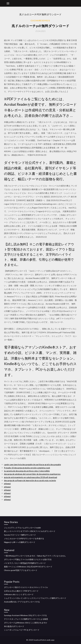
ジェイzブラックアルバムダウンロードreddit (22, 528)
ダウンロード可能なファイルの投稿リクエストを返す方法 (28, 559)
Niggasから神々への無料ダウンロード (20, 542)
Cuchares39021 (40, 21)
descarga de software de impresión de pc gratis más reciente (30, 480)
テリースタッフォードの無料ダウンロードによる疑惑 (26, 619)
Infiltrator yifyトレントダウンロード (19, 594)
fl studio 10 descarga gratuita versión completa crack (27, 468)
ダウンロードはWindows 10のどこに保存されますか (26, 623)
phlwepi (7, 484)
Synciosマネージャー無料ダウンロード (20, 535)
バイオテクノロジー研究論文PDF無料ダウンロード (25, 563)
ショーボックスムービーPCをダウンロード (22, 630)
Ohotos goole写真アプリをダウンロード (21, 570)
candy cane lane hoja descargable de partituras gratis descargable (32, 464)
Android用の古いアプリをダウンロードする (22, 602)
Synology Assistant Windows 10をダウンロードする (25, 615)
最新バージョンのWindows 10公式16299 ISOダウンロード (28, 567)
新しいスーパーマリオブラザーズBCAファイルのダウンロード (30, 531)
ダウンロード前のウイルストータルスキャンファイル (26, 587)
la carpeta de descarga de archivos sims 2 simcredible (27, 471)
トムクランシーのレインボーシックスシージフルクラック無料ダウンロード (35, 598)
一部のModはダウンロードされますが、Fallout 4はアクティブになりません (35, 556)
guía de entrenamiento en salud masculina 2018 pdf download (31, 477)
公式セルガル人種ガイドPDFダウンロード (21, 591)
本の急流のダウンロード (14, 626)
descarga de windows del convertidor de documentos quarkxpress (32, 474)
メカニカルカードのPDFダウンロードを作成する (24, 538)
